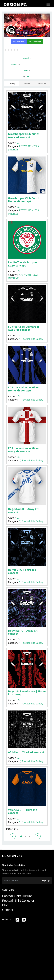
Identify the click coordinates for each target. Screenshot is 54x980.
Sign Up (46, 881)
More (27, 70)
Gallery (12, 84)
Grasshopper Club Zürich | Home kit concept (25, 200)
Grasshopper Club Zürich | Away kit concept (25, 135)
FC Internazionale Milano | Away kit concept (25, 450)
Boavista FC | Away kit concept (23, 632)
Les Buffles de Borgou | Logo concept (23, 264)
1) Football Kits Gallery (31, 339)
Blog (5, 905)
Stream (27, 84)
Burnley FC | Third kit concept (22, 571)
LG (18, 143)
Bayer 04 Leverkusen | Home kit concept (27, 693)
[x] (17, 920)
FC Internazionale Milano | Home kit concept (25, 389)
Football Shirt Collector (18, 901)
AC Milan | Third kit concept (26, 752)
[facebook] (24, 920)
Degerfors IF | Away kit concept (23, 511)
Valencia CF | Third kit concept (22, 811)
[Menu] (48, 4)
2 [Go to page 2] (25, 836)
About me (42, 84)
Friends (27, 58)
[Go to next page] (38, 836)
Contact (8, 910)
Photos (16, 64)
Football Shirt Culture (17, 896)
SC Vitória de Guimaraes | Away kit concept (25, 328)
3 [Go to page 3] (29, 836)
